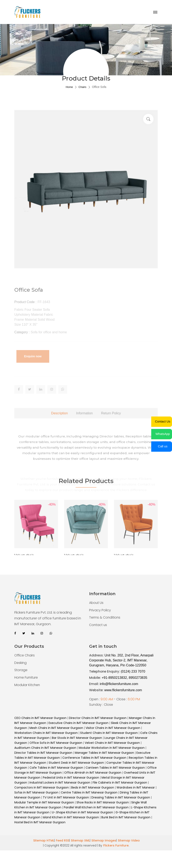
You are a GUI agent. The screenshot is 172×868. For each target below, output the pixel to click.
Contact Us (163, 421)
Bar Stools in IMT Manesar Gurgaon (77, 738)
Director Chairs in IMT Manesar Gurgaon (98, 718)
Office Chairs (25, 655)
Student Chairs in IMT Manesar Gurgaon (109, 733)
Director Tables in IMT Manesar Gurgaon (43, 753)
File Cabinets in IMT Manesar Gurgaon (120, 783)
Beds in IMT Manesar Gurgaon (93, 787)
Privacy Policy (100, 610)
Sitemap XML (80, 840)
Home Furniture (26, 678)
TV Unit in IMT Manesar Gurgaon (66, 797)
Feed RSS (63, 840)
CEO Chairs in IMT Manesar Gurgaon (40, 718)
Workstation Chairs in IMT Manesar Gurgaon (46, 733)
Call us (163, 446)
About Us (96, 603)
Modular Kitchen (27, 685)
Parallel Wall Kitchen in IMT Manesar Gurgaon (97, 807)
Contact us (98, 625)
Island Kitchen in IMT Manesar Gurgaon (71, 817)
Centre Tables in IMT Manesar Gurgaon (90, 792)
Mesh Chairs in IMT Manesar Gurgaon (56, 728)
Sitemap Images (104, 840)
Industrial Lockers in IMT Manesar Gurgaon (60, 783)
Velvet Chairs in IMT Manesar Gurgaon (112, 743)
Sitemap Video (129, 840)
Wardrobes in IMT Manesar (136, 787)
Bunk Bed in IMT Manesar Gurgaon (126, 817)
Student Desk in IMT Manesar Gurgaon (76, 763)
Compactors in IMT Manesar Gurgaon (42, 787)
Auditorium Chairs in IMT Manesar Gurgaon (45, 748)
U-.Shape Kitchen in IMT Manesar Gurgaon (82, 812)
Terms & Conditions (105, 618)
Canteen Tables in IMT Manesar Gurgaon (115, 768)
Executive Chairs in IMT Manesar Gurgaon (79, 723)
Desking (21, 663)
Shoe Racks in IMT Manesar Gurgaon (103, 802)
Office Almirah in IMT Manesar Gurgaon (93, 773)
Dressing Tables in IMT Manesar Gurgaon (121, 797)
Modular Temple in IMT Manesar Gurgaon (44, 802)
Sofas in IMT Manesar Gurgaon (37, 792)
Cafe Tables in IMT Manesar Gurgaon (56, 768)
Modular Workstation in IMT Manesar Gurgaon (112, 748)
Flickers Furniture (116, 845)
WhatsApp (163, 434)
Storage (21, 670)
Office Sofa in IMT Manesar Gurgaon (56, 743)
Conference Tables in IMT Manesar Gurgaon (94, 758)
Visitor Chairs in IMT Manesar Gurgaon (113, 728)
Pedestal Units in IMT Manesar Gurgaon (71, 778)
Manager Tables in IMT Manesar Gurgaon (104, 753)
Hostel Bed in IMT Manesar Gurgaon (40, 822)
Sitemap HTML (44, 840)
